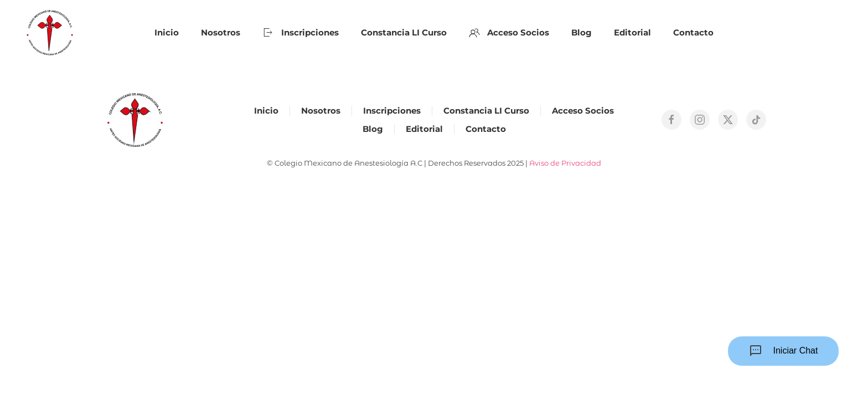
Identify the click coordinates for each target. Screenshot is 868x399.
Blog (582, 32)
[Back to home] (50, 33)
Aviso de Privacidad (565, 163)
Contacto (693, 32)
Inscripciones (301, 33)
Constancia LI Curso (404, 32)
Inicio (167, 32)
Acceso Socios (509, 33)
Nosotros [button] (221, 32)
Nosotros (321, 111)
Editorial (632, 32)
